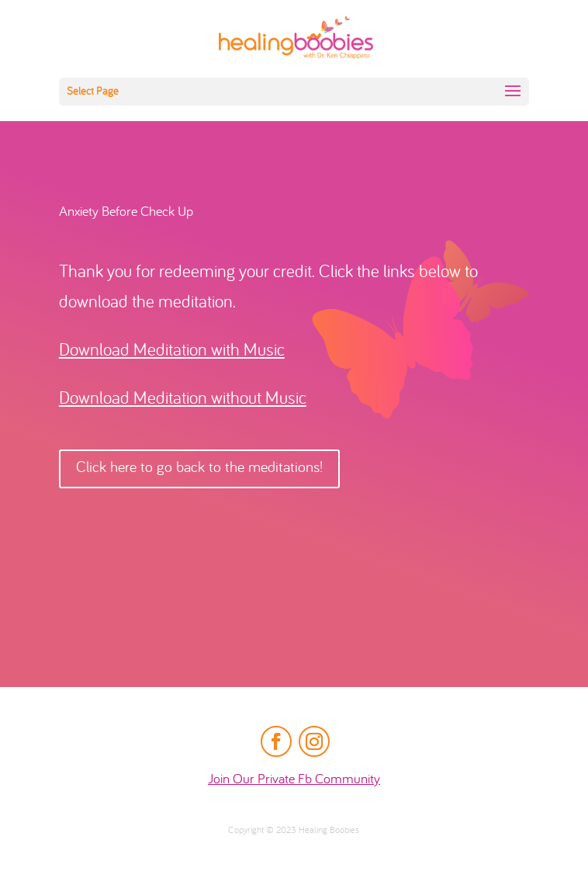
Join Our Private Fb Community (294, 780)
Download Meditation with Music (172, 351)
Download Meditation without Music (183, 399)
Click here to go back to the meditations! (199, 469)
